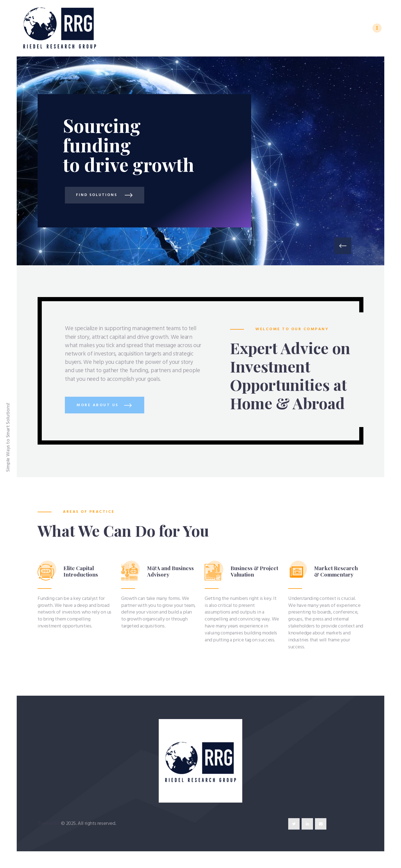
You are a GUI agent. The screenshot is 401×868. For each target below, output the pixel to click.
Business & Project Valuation (254, 571)
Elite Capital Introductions (81, 571)
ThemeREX (49, 824)
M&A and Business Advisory (170, 571)
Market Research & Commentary (336, 571)
